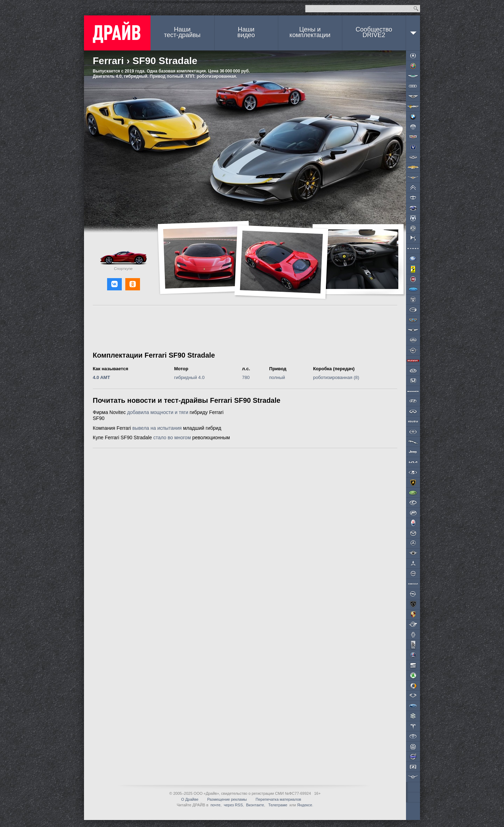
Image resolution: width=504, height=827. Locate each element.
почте (215, 805)
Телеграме (277, 805)
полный (277, 377)
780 (246, 377)
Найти (416, 9)
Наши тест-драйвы (182, 32)
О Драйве (190, 799)
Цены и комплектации (310, 32)
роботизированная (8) (336, 377)
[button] (114, 284)
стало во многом (172, 437)
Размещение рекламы (227, 799)
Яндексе (305, 805)
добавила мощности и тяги (158, 412)
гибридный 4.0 (189, 377)
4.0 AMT (101, 377)
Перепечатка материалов (278, 799)
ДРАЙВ (117, 33)
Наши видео (246, 32)
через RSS (233, 805)
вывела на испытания (157, 428)
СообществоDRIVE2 (374, 32)
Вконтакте (255, 805)
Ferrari (108, 61)
